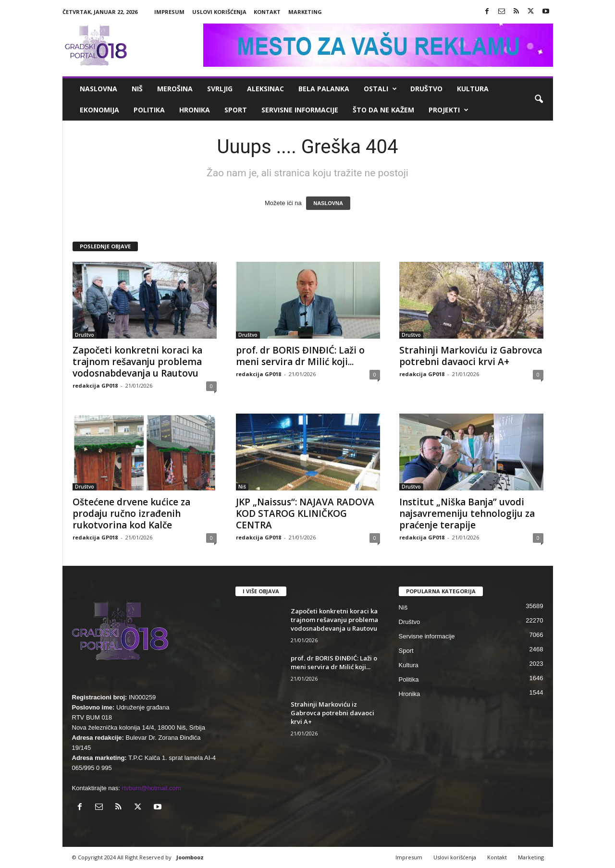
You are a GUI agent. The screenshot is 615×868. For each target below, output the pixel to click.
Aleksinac (265, 89)
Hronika (195, 110)
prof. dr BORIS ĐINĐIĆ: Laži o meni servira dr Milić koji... (300, 356)
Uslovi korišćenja (219, 12)
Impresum (169, 12)
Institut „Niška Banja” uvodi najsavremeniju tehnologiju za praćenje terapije (467, 513)
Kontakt (267, 12)
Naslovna (98, 89)
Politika (149, 110)
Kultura (473, 89)
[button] (539, 99)
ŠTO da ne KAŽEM (383, 110)
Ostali (380, 89)
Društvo (426, 89)
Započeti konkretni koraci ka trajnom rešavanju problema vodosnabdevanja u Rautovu (137, 362)
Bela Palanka (324, 89)
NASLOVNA (328, 203)
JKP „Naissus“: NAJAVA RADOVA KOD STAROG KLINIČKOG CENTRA (305, 513)
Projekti (449, 110)
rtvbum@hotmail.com (152, 788)
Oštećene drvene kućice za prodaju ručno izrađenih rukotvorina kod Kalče (131, 513)
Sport (236, 110)
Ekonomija (99, 110)
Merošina (175, 89)
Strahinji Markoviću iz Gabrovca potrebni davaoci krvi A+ (471, 356)
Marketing (305, 12)
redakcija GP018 (95, 385)
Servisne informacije (300, 110)
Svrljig (220, 89)
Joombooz (190, 857)
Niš (137, 89)
